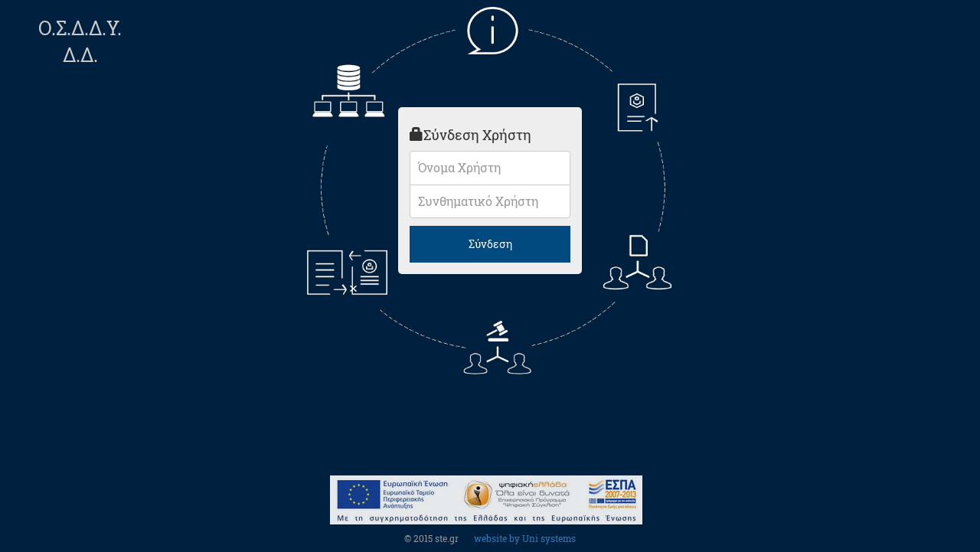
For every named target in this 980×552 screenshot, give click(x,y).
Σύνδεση (490, 244)
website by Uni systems (525, 538)
